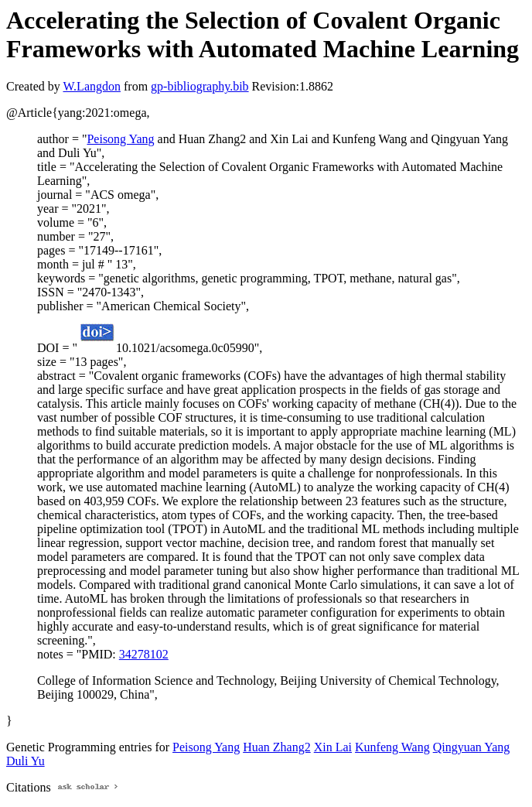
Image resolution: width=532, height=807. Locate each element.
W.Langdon (92, 86)
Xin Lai (333, 747)
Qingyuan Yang (472, 747)
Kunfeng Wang (392, 747)
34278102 (144, 654)
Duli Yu (26, 761)
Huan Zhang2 (277, 747)
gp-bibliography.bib (200, 86)
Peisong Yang (120, 139)
